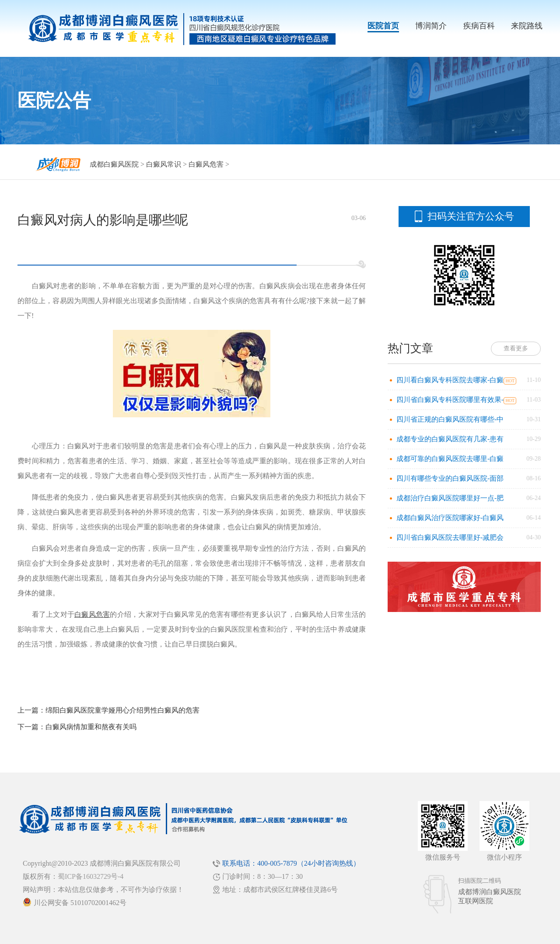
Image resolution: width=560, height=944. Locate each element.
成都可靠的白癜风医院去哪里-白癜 (450, 459)
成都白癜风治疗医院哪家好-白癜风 (450, 518)
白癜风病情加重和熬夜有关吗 (91, 727)
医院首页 (383, 26)
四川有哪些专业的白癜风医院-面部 (450, 478)
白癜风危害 (206, 164)
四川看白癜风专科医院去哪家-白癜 (450, 380)
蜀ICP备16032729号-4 (91, 876)
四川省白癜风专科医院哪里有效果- (450, 400)
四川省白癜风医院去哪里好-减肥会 (450, 537)
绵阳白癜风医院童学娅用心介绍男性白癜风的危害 (122, 710)
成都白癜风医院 (114, 164)
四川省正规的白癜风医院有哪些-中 (450, 419)
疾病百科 (479, 26)
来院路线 (527, 26)
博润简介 (431, 26)
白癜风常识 (164, 164)
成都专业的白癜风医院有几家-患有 (450, 439)
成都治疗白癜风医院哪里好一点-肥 (450, 498)
